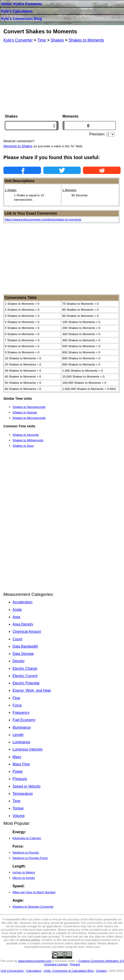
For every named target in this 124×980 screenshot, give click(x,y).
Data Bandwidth (25, 646)
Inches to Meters (24, 872)
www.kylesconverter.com (35, 961)
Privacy (75, 964)
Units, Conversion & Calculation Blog (69, 971)
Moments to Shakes (18, 146)
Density (19, 661)
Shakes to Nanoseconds (29, 407)
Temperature (23, 794)
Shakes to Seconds (26, 435)
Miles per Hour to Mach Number (34, 892)
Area (16, 617)
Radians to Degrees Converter (33, 907)
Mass (17, 757)
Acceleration (22, 602)
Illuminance (22, 727)
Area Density (23, 624)
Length (18, 735)
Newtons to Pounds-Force (30, 858)
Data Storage (23, 654)
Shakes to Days (23, 446)
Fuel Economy (24, 720)
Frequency (21, 713)
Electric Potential (26, 683)
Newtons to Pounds (26, 853)
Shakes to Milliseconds (28, 440)
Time (17, 801)
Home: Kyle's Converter (22, 4)
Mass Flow (21, 764)
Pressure (20, 779)
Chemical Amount (27, 632)
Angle (17, 610)
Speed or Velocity (27, 786)
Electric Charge (25, 669)
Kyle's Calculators (17, 11)
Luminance (21, 742)
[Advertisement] (62, 78)
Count (17, 639)
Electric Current (25, 676)
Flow (16, 698)
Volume (19, 816)
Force (17, 705)
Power (18, 771)
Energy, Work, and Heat (32, 690)
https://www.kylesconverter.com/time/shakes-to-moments (43, 219)
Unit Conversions (12, 971)
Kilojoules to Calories (27, 838)
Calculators (34, 971)
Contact (101, 971)
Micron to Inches (24, 878)
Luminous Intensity (28, 749)
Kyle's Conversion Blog (22, 19)
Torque (18, 808)
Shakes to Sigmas (25, 412)
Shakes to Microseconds (29, 418)
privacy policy (30, 940)
